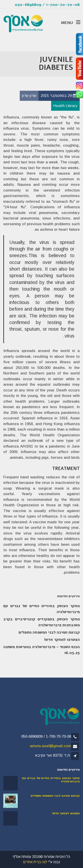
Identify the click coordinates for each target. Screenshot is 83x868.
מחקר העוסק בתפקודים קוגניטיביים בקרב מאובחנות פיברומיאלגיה (41, 622)
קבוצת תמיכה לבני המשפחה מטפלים (49, 632)
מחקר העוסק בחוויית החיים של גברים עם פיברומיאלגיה (41, 609)
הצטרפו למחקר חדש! (62, 639)
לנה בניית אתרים (35, 862)
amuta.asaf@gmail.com (50, 746)
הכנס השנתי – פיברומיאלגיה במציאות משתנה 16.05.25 (41, 650)
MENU (68, 23)
